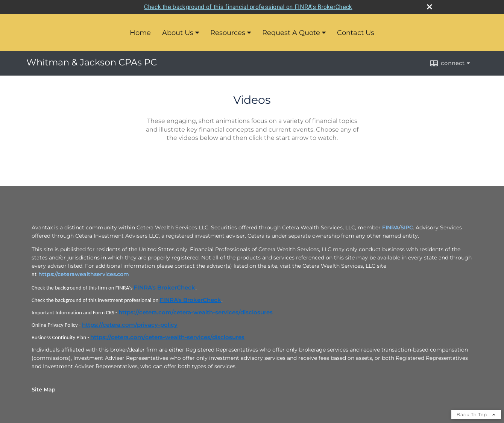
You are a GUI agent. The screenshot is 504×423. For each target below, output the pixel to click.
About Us (178, 33)
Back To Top (476, 415)
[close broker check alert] (430, 7)
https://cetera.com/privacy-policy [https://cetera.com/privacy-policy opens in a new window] (130, 325)
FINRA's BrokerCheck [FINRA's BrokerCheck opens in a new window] (164, 288)
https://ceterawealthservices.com (84, 274)
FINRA (390, 227)
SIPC (407, 227)
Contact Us (356, 33)
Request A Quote (291, 33)
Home (140, 33)
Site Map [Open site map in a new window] (44, 390)
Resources (228, 33)
